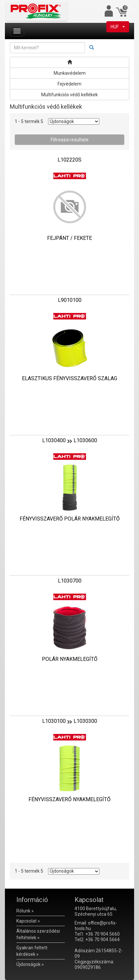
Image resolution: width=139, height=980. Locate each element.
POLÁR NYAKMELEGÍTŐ (70, 659)
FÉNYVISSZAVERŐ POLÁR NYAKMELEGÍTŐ (70, 519)
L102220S (69, 160)
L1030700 (70, 581)
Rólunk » (25, 911)
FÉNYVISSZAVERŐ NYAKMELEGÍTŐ (69, 799)
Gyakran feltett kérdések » (32, 951)
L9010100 (70, 300)
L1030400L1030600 (70, 440)
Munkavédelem (70, 73)
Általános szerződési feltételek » (38, 934)
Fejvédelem (69, 84)
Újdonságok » (30, 964)
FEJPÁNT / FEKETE (69, 238)
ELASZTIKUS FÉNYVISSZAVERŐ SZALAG (69, 378)
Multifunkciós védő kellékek (69, 95)
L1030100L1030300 (70, 721)
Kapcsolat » (28, 921)
